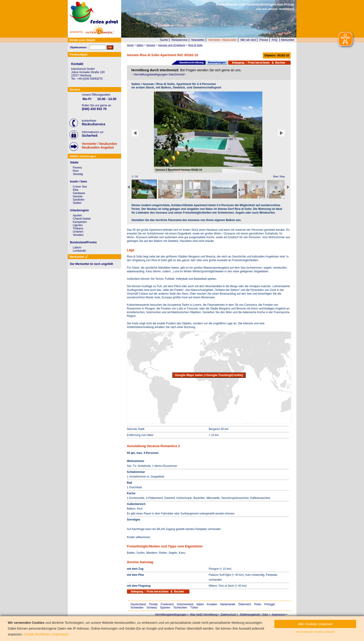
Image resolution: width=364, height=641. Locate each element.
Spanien (165, 608)
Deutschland (138, 604)
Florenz (78, 168)
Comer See (80, 187)
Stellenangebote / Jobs (254, 615)
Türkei (194, 608)
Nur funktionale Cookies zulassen (315, 632)
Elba (76, 190)
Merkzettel (288, 40)
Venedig (78, 174)
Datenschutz (229, 615)
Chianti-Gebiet (82, 219)
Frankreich (167, 604)
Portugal (270, 604)
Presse (264, 40)
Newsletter (198, 40)
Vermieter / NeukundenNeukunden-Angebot (100, 146)
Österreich (245, 604)
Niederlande (228, 604)
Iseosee (78, 196)
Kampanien (80, 222)
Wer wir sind (248, 40)
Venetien (78, 235)
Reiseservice (180, 40)
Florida (153, 604)
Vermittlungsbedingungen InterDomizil (159, 74)
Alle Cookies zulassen (315, 624)
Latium (77, 247)
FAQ (275, 40)
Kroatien (212, 604)
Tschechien (180, 608)
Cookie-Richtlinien (37, 634)
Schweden (137, 608)
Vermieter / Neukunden (223, 40)
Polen (258, 604)
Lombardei (80, 251)
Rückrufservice (94, 124)
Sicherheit (90, 136)
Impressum (278, 615)
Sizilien (77, 203)
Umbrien (78, 232)
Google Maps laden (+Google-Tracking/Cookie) (209, 375)
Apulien (78, 215)
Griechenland (185, 604)
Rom (76, 171)
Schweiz (152, 608)
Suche (164, 40)
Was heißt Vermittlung (203, 615)
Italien (200, 604)
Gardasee (79, 193)
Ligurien (78, 225)
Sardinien (79, 200)
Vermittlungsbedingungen (171, 615)
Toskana (78, 228)
